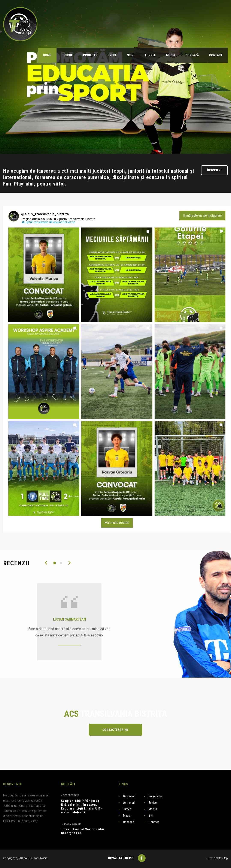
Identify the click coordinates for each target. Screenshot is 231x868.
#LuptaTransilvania (35, 222)
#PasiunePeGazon (62, 222)
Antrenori (129, 803)
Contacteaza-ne (115, 730)
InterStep (223, 858)
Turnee (127, 809)
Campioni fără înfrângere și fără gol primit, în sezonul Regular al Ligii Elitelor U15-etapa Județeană (81, 807)
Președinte (155, 796)
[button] (44, 275)
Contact (154, 822)
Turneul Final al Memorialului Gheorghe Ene (83, 831)
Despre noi (130, 796)
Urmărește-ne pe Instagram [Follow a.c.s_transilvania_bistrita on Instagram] (203, 216)
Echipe (153, 803)
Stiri (151, 816)
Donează (129, 822)
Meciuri (153, 809)
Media (127, 816)
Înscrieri (214, 170)
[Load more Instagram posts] (117, 523)
